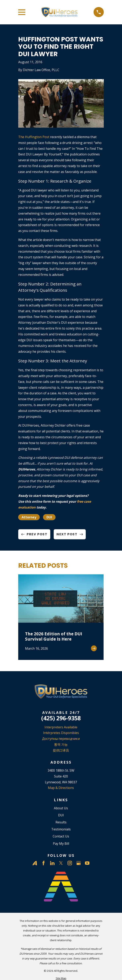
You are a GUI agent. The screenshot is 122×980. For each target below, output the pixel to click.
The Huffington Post (34, 137)
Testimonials (61, 829)
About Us (61, 808)
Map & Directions (61, 788)
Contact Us (61, 836)
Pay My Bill (61, 844)
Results (61, 822)
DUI (49, 517)
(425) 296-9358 (61, 718)
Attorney (29, 517)
